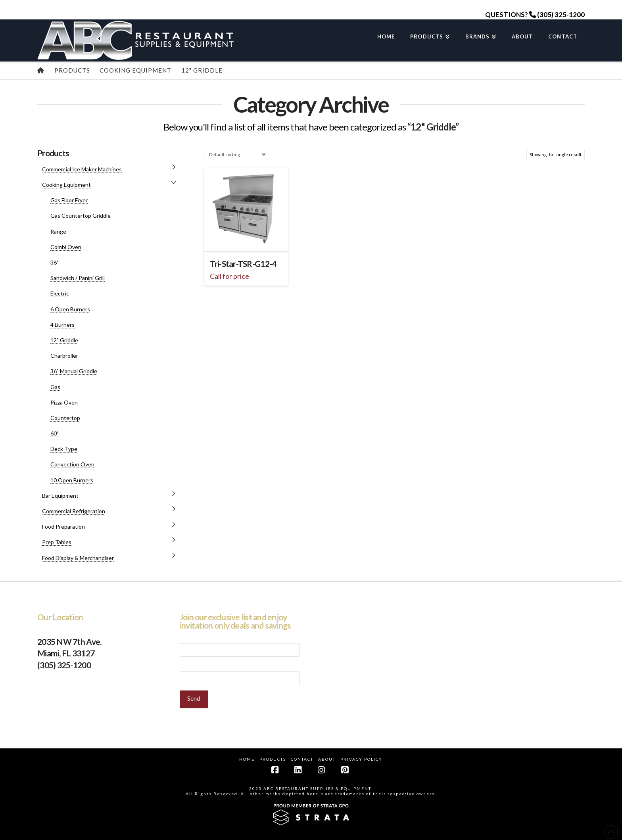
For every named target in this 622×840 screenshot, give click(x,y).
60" (55, 433)
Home (247, 759)
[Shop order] (235, 154)
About (327, 759)
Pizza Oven (64, 402)
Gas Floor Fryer (69, 200)
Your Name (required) (240, 645)
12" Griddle (64, 340)
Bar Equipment (60, 496)
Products (273, 759)
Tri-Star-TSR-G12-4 (243, 264)
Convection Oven (72, 464)
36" (55, 262)
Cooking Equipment (66, 185)
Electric (60, 293)
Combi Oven (66, 247)
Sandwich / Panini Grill (78, 278)
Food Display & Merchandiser (78, 558)
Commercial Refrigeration (74, 511)
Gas (55, 387)
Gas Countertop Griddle (81, 216)
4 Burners (62, 325)
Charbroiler (64, 356)
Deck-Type (64, 449)
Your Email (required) (240, 673)
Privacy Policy (361, 759)
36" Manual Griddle (74, 371)
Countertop (65, 418)
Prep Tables (57, 542)
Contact (302, 759)
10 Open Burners (72, 480)
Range (58, 231)
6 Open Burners (70, 309)
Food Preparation (63, 526)
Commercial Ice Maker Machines (82, 169)
